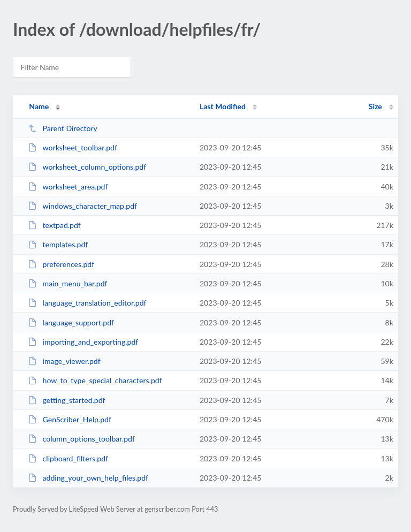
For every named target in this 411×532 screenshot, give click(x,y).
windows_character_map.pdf (82, 206)
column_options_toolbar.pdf (81, 439)
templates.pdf (58, 244)
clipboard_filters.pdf (68, 458)
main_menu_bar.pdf (67, 283)
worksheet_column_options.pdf (87, 167)
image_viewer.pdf (64, 361)
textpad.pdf (54, 225)
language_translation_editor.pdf (87, 303)
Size (375, 106)
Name (39, 106)
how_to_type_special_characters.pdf (95, 380)
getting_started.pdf (66, 400)
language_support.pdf (71, 322)
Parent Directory (63, 128)
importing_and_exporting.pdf (83, 342)
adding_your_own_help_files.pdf (88, 478)
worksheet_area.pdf (68, 187)
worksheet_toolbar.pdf (73, 147)
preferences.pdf (61, 264)
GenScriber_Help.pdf (70, 419)
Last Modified (223, 106)
